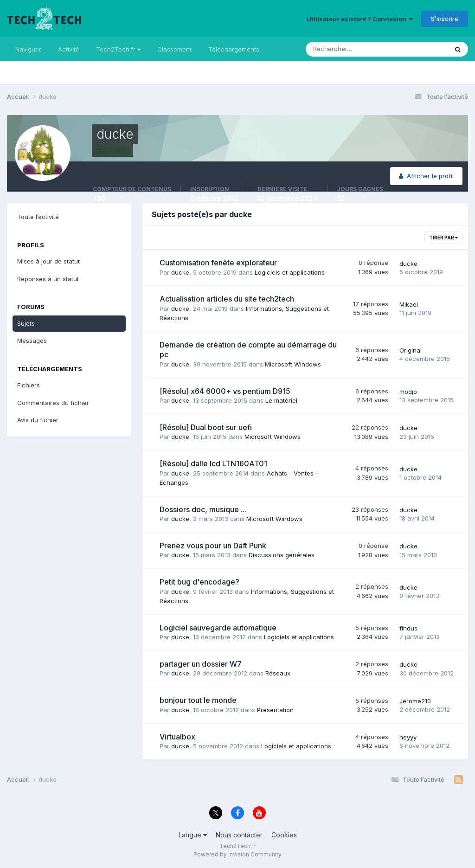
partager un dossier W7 (201, 664)
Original (411, 350)
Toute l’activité (38, 217)
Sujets (26, 323)
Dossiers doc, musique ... (203, 509)
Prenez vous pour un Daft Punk (213, 546)
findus (408, 628)
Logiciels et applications (290, 272)
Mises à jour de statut (48, 261)
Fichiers (29, 385)
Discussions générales (282, 555)
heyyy (408, 737)
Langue (193, 835)
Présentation (275, 710)
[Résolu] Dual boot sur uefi (206, 427)
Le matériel (281, 400)
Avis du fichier (38, 420)
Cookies (284, 835)
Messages (32, 341)
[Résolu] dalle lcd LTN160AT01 (213, 463)
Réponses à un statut (48, 279)
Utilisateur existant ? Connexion (360, 19)
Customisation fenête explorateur (218, 263)
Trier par (443, 238)
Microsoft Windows (293, 364)
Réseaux (278, 673)
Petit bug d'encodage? (199, 582)
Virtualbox (177, 737)
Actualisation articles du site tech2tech (227, 299)
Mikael (409, 304)
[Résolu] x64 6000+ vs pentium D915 (225, 391)
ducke (180, 272)
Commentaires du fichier (53, 403)
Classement (174, 49)
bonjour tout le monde (198, 700)
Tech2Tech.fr (118, 49)
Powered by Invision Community (237, 854)
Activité (69, 49)
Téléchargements (234, 49)
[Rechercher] (338, 49)
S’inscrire (445, 19)
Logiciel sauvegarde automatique (218, 628)
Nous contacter (239, 835)
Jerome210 (415, 701)
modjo (408, 392)
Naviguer (28, 49)
